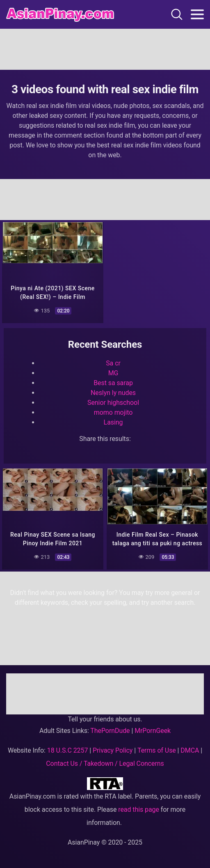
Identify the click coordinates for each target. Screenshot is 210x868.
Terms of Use (157, 750)
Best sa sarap (113, 383)
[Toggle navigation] (197, 14)
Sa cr (113, 363)
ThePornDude (110, 731)
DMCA (190, 750)
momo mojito (113, 412)
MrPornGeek (153, 731)
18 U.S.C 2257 (68, 750)
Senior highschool (113, 403)
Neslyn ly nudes (113, 393)
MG (113, 373)
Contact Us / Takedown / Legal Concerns (105, 764)
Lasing (113, 422)
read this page (139, 809)
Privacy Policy (113, 750)
